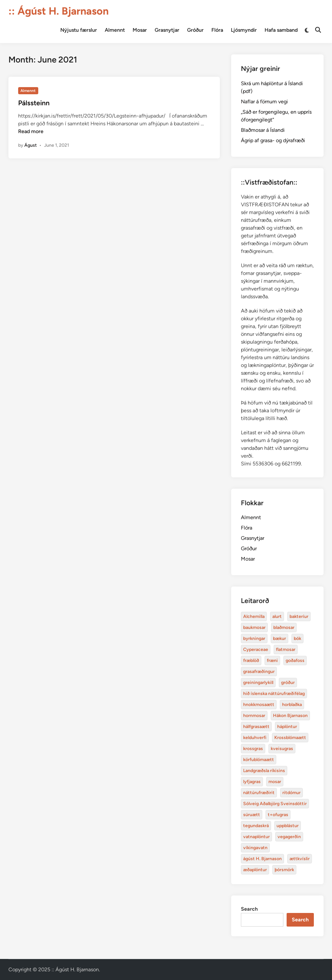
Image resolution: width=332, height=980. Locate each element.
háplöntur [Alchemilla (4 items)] (287, 727)
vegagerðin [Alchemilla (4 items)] (289, 837)
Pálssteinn (34, 103)
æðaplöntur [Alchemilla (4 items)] (255, 870)
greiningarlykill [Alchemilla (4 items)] (258, 683)
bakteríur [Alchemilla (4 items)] (299, 616)
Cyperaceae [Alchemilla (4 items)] (256, 650)
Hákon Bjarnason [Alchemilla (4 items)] (290, 716)
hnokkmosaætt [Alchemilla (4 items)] (259, 705)
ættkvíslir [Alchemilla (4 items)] (300, 859)
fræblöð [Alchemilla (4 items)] (251, 661)
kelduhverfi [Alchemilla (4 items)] (255, 738)
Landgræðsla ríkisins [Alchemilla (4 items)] (264, 771)
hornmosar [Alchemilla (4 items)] (254, 716)
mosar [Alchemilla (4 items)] (275, 782)
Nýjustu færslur (79, 30)
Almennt (115, 30)
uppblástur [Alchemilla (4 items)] (288, 826)
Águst (30, 145)
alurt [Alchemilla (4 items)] (277, 616)
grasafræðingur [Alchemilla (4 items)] (259, 672)
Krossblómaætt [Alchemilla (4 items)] (290, 738)
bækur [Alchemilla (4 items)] (279, 638)
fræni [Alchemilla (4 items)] (272, 661)
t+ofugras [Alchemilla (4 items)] (278, 815)
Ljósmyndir (244, 30)
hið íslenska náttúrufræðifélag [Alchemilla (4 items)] (274, 694)
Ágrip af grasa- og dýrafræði (273, 140)
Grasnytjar (167, 30)
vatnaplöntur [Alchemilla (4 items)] (256, 837)
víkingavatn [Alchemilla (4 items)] (255, 848)
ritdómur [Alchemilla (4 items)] (291, 793)
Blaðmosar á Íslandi (263, 130)
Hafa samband (281, 30)
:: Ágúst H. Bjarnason (59, 11)
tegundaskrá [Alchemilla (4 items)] (256, 826)
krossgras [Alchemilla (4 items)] (253, 749)
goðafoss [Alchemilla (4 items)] (295, 661)
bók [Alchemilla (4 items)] (297, 638)
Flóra (217, 30)
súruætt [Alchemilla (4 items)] (252, 815)
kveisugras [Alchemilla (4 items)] (282, 749)
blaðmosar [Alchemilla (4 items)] (284, 627)
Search (249, 909)
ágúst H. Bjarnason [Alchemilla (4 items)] (262, 859)
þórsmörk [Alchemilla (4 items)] (284, 870)
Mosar (140, 30)
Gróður (195, 30)
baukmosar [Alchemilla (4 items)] (254, 627)
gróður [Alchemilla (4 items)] (288, 683)
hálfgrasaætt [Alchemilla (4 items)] (256, 727)
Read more (31, 131)
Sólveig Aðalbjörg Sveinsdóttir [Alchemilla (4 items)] (275, 804)
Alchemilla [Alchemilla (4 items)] (254, 616)
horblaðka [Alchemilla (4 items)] (292, 705)
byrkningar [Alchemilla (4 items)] (254, 638)
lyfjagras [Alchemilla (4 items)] (252, 782)
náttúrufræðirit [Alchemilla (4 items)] (259, 793)
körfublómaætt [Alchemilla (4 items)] (259, 760)
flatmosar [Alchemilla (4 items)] (286, 650)
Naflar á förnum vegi (264, 102)
